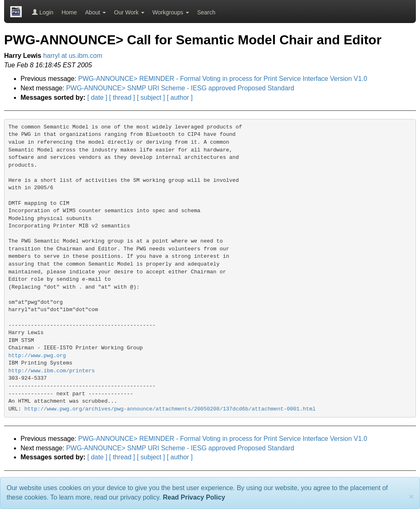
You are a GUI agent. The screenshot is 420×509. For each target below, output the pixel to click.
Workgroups (171, 12)
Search (206, 12)
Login (43, 12)
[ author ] (180, 97)
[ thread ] (122, 97)
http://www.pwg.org (37, 356)
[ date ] (97, 97)
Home (69, 12)
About (96, 12)
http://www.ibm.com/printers (52, 371)
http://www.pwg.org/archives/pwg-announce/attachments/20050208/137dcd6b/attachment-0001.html (170, 409)
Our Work (129, 12)
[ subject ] (151, 97)
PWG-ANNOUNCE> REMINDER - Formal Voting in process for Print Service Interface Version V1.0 (223, 79)
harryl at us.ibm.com (73, 56)
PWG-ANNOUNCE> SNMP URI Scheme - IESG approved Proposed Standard (180, 88)
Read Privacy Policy (194, 497)
